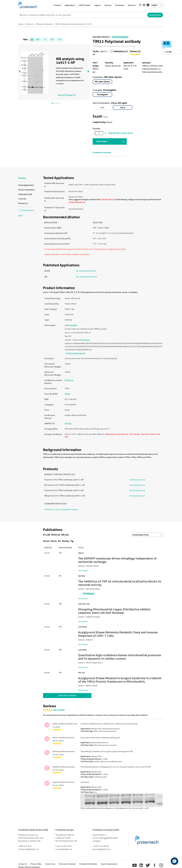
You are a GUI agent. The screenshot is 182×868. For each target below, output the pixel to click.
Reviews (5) (135, 51)
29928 (67, 394)
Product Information (26, 190)
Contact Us (23, 864)
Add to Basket (102, 141)
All (32, 40)
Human (46, 541)
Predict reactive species (76, 353)
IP (45, 40)
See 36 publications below (87, 277)
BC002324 (85, 340)
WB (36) (65, 535)
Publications (119, 51)
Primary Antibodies (44, 24)
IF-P (60, 40)
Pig (72, 541)
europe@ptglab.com (64, 849)
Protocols (22, 199)
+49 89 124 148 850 (101, 846)
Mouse (54, 541)
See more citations (67, 695)
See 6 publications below (86, 271)
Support (97, 5)
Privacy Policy (36, 864)
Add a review (59, 710)
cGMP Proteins (84, 5)
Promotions (120, 5)
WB (38, 40)
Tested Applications (26, 185)
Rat (59, 541)
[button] (174, 861)
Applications (70, 5)
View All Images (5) (67, 95)
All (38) (47, 535)
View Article (83, 571)
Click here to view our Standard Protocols (61, 509)
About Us (132, 5)
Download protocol (137, 480)
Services (108, 5)
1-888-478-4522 (25, 846)
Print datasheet (26, 210)
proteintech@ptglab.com (28, 849)
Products (57, 5)
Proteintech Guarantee (102, 153)
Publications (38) (25, 194)
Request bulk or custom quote (121, 133)
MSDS (21, 216)
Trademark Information (88, 864)
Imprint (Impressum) (109, 864)
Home (21, 24)
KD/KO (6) (56, 535)
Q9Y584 (68, 423)
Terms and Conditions (67, 864)
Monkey (66, 541)
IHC (52, 40)
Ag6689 (74, 325)
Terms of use (50, 864)
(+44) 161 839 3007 (64, 846)
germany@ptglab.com (102, 849)
